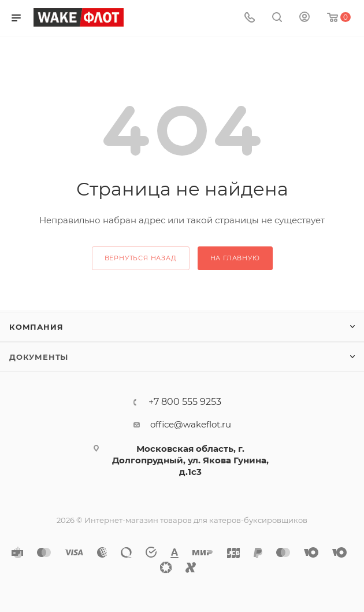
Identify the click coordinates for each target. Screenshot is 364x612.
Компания (36, 327)
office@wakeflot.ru (191, 424)
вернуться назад (141, 258)
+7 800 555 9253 (185, 402)
